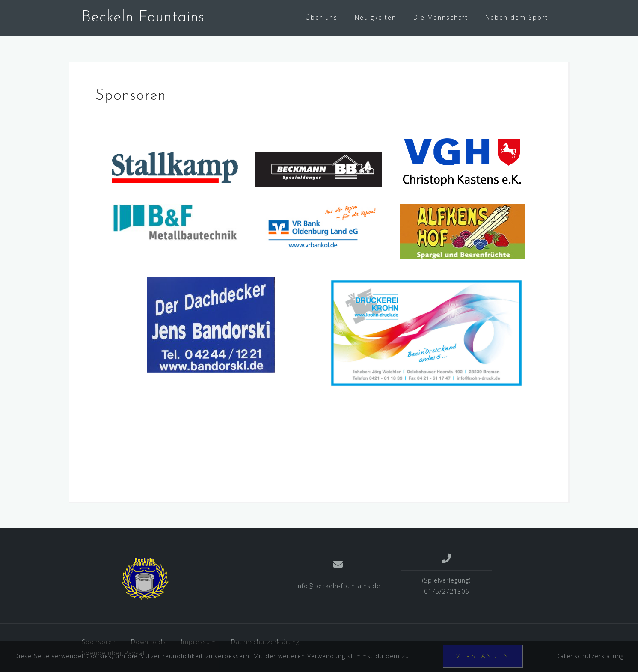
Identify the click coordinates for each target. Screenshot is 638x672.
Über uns (322, 17)
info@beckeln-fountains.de (338, 586)
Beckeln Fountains (143, 18)
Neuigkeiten (375, 17)
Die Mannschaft (441, 17)
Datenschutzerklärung (590, 656)
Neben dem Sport (517, 17)
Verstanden (483, 656)
